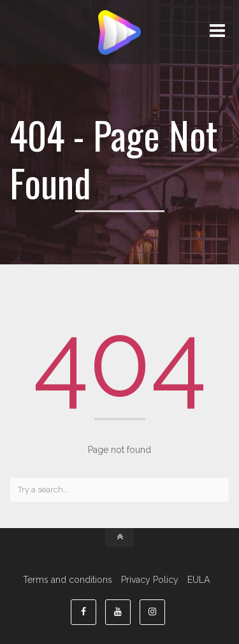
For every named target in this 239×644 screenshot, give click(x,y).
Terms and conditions (68, 580)
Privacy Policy (150, 580)
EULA (199, 580)
